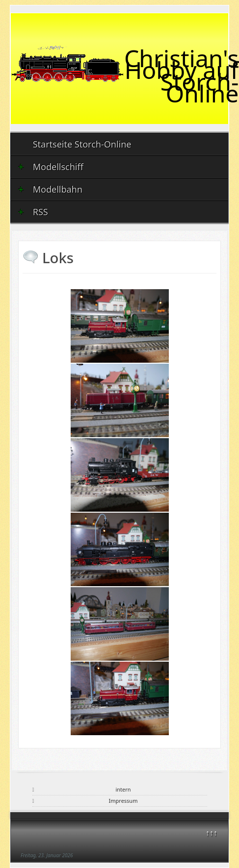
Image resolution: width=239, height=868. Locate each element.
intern (123, 789)
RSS (33, 212)
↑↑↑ (212, 833)
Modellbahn (50, 189)
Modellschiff (51, 167)
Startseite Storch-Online (82, 144)
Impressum (123, 801)
